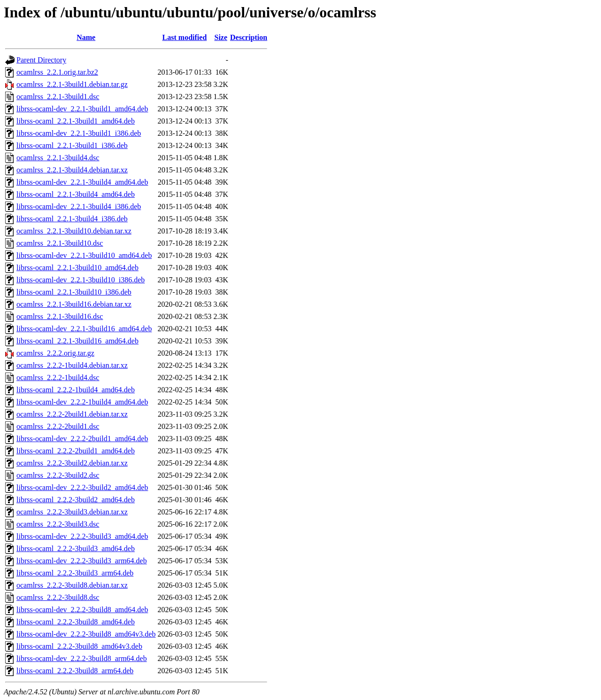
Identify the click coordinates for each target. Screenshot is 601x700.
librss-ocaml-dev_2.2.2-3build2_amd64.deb (82, 487)
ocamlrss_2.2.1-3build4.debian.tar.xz (72, 170)
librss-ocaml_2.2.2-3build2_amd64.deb (76, 500)
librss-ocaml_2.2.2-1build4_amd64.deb (76, 390)
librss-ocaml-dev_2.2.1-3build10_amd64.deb (84, 255)
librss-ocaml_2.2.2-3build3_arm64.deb (75, 573)
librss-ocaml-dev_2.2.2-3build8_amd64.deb (82, 610)
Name (86, 37)
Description (249, 37)
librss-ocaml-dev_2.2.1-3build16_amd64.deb (84, 329)
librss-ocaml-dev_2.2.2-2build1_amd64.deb (82, 439)
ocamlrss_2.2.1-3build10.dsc (60, 243)
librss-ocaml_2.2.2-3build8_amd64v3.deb (79, 646)
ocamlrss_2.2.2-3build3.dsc (58, 524)
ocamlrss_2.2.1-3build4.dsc (58, 158)
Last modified (185, 37)
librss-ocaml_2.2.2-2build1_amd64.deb (76, 451)
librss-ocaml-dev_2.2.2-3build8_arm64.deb (82, 658)
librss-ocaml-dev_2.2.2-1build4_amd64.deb (82, 402)
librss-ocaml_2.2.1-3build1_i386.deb (72, 145)
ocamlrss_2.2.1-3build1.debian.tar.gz (72, 84)
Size (221, 37)
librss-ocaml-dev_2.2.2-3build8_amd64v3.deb (86, 634)
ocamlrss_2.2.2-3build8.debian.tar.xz (72, 585)
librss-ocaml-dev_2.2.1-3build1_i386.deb (79, 133)
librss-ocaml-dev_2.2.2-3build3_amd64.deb (82, 536)
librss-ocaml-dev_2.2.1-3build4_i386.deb (79, 206)
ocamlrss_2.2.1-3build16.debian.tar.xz (74, 304)
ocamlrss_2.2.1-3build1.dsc (58, 97)
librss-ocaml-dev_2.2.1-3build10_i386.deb (81, 280)
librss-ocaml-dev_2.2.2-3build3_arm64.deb (82, 561)
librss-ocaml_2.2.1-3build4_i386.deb (72, 219)
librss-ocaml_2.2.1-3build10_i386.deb (74, 292)
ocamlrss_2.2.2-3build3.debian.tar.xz (72, 512)
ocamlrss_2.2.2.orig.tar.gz (55, 353)
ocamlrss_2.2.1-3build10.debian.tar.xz (74, 231)
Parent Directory (41, 60)
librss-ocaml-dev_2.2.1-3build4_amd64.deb (82, 182)
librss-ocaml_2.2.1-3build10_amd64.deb (77, 268)
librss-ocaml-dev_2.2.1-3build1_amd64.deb (82, 109)
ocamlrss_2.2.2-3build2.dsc (58, 475)
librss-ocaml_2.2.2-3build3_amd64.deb (76, 548)
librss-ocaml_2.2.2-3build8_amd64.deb (76, 622)
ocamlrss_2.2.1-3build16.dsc (60, 316)
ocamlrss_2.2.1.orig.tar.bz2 (57, 72)
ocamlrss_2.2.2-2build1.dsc (58, 426)
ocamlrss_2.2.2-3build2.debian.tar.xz (72, 463)
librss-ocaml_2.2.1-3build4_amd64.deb (76, 194)
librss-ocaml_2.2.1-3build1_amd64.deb (76, 121)
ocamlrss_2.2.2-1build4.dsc (58, 377)
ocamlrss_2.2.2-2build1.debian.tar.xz (72, 414)
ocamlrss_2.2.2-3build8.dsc (58, 597)
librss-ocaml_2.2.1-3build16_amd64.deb (77, 341)
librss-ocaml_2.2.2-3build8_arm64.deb (75, 671)
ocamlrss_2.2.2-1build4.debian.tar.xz (72, 365)
